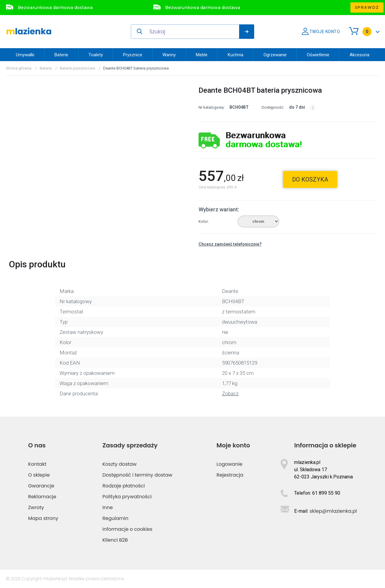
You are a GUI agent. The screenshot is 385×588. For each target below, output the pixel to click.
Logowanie (229, 464)
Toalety (96, 55)
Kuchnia (236, 55)
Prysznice (133, 55)
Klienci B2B (115, 540)
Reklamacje (42, 497)
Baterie (61, 55)
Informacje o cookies (128, 529)
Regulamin (115, 518)
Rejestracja (230, 475)
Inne (108, 507)
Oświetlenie (318, 55)
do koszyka (310, 179)
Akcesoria (359, 55)
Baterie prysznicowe (77, 68)
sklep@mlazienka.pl (333, 511)
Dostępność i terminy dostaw (137, 475)
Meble (202, 55)
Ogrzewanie (275, 55)
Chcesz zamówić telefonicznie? (230, 244)
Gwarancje (41, 486)
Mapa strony (43, 518)
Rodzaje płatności (124, 486)
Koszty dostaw (120, 464)
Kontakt (37, 464)
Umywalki (25, 55)
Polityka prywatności (127, 497)
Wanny (169, 55)
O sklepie (39, 475)
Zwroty (36, 507)
